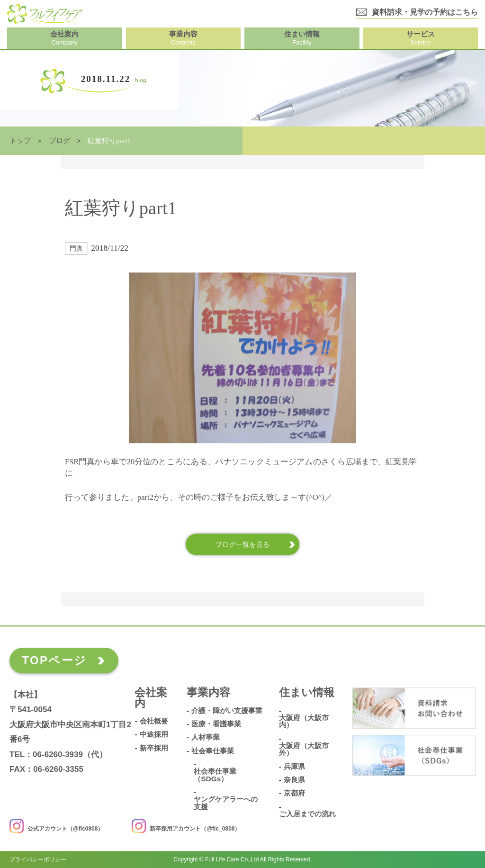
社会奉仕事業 (213, 751)
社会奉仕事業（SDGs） (215, 775)
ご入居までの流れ (307, 814)
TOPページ (54, 660)
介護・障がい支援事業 (227, 711)
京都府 (294, 793)
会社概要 (154, 721)
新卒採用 (154, 748)
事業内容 (208, 693)
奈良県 (294, 780)
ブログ (59, 141)
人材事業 (206, 737)
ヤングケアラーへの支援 (226, 803)
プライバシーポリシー (38, 859)
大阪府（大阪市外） (304, 749)
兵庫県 (294, 767)
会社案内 (151, 698)
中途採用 (154, 735)
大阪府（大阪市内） (304, 721)
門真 (76, 249)
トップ (20, 141)
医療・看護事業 (216, 724)
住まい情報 (307, 693)
